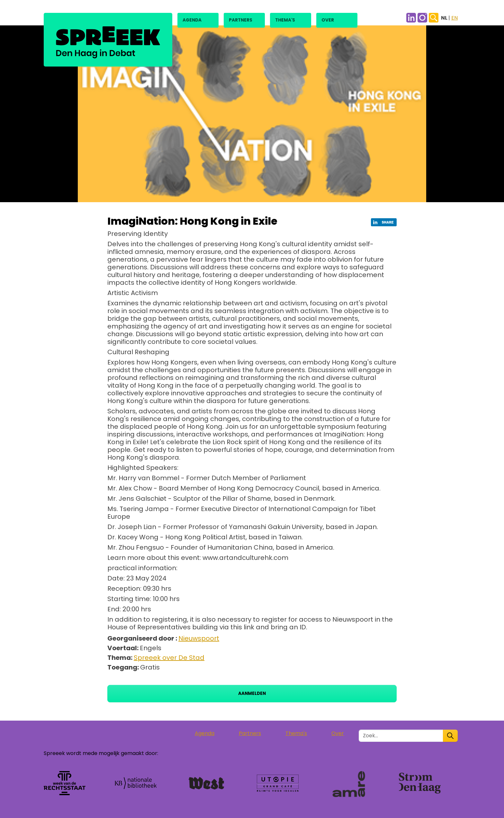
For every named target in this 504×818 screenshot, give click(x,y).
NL (445, 18)
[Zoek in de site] (401, 736)
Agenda (192, 20)
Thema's (285, 20)
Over (328, 20)
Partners (241, 20)
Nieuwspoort (199, 638)
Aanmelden (252, 693)
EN (455, 18)
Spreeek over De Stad (169, 658)
